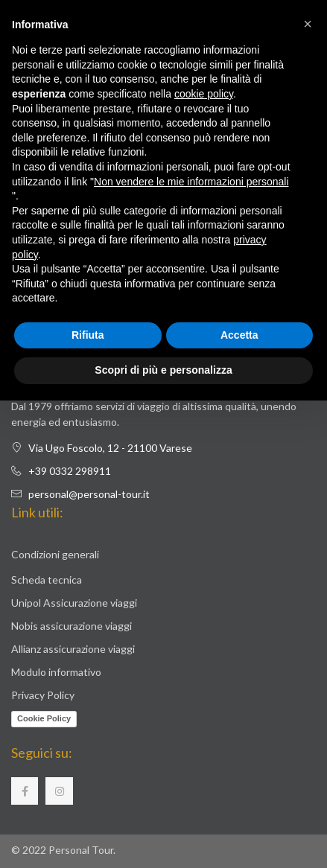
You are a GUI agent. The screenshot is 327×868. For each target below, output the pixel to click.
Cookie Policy (44, 718)
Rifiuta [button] (88, 335)
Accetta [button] (239, 335)
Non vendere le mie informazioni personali (191, 182)
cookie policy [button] (204, 94)
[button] (308, 24)
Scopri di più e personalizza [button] (163, 370)
